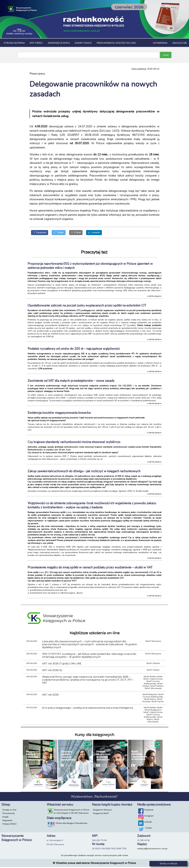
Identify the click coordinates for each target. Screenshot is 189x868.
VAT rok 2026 (50, 696)
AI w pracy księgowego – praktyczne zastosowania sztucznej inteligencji (88, 709)
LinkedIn (148, 823)
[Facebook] (41, 233)
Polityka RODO (10, 825)
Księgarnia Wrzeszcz (102, 811)
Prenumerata (9, 814)
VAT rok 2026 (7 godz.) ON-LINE (62, 665)
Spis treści (36, 43)
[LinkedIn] (104, 233)
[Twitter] (63, 233)
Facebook (149, 811)
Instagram (149, 817)
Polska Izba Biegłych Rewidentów (72, 824)
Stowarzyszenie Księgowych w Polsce (72, 811)
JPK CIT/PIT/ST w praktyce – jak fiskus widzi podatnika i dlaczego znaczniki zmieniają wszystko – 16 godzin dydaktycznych (89, 656)
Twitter (149, 829)
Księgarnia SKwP (101, 814)
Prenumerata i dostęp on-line (116, 43)
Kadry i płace (83, 43)
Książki (6, 818)
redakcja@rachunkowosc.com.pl (152, 850)
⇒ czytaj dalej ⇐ (154, 297)
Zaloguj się (180, 43)
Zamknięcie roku (59, 43)
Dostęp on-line (9, 811)
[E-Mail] (83, 233)
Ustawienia (160, 43)
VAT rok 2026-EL (52, 671)
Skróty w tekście (168, 864)
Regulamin (7, 821)
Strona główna (14, 43)
